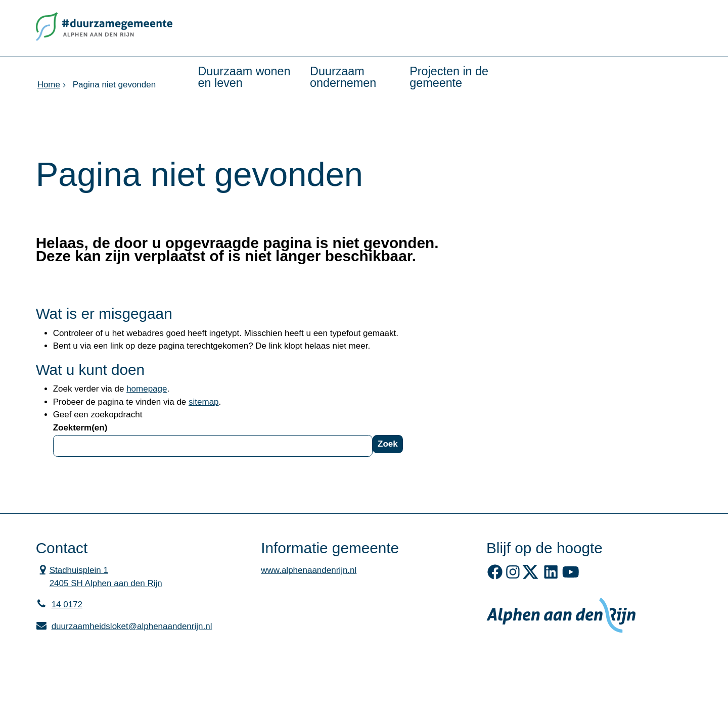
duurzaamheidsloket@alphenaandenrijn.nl (124, 626)
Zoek (388, 444)
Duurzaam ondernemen (343, 77)
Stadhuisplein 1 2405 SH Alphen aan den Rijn (99, 576)
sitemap (204, 402)
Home (49, 85)
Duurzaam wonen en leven (244, 77)
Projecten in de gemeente (449, 77)
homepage (147, 389)
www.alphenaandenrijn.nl (309, 570)
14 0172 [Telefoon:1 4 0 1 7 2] (67, 605)
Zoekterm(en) (80, 428)
